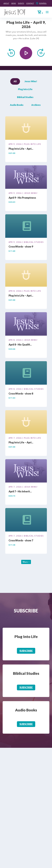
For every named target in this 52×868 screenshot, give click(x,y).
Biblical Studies (25, 97)
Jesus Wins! (31, 81)
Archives (36, 105)
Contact (30, 3)
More (26, 562)
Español (43, 3)
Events (21, 3)
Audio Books (17, 105)
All (15, 81)
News (14, 3)
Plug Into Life (25, 89)
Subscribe (26, 651)
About (6, 3)
